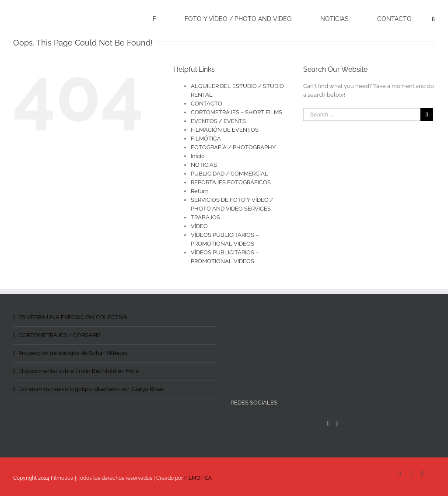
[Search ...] (362, 114)
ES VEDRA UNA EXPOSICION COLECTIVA (73, 317)
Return (200, 191)
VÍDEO (199, 226)
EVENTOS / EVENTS (218, 121)
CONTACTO (206, 104)
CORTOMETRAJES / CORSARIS (59, 335)
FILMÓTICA (206, 139)
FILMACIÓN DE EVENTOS (225, 130)
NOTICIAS (204, 165)
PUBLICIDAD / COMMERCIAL (229, 174)
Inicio (198, 156)
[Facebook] (329, 423)
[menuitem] (160, 18)
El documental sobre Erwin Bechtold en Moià (79, 371)
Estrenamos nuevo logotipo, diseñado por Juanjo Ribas (91, 389)
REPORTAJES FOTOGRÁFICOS (231, 182)
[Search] (433, 18)
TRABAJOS (205, 217)
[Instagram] (337, 423)
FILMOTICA (198, 478)
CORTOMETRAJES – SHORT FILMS (236, 112)
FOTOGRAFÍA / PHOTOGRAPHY (233, 147)
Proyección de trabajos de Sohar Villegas (73, 353)
